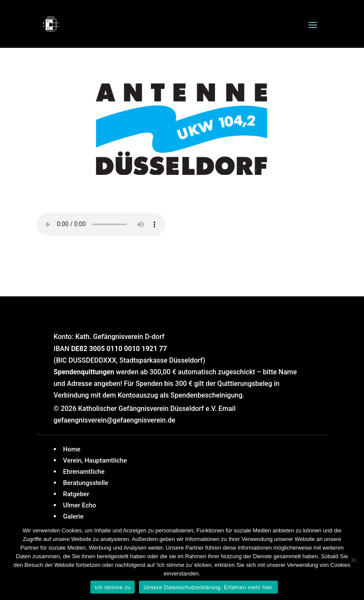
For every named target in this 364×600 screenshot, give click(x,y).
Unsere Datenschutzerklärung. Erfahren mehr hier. (208, 587)
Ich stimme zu (113, 587)
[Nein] (353, 560)
